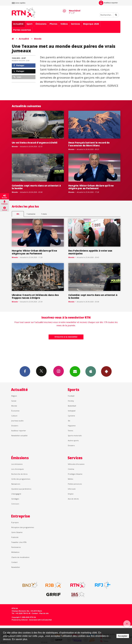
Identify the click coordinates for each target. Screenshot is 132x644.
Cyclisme (71, 416)
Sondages (15, 499)
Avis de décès (73, 499)
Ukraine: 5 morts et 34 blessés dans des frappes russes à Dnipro (35, 296)
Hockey (71, 401)
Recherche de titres (19, 474)
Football (71, 396)
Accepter (123, 636)
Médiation (15, 552)
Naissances (16, 484)
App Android (106, 371)
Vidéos (64, 24)
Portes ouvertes (22, 30)
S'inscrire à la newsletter (66, 337)
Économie (15, 411)
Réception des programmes (23, 527)
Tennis (70, 431)
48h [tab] (18, 214)
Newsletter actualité (19, 436)
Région (14, 396)
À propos (15, 522)
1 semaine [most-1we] (31, 214)
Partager (19, 65)
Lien (17, 77)
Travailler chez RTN (19, 542)
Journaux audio (17, 421)
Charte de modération (20, 557)
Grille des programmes (21, 479)
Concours (15, 504)
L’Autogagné (16, 494)
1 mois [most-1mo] (44, 214)
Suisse (14, 401)
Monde (38, 39)
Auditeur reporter (19, 431)
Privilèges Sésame (75, 474)
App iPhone (91, 371)
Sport (29, 24)
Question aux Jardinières (21, 489)
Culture (14, 416)
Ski (69, 421)
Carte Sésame (17, 532)
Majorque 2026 (91, 24)
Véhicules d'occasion (76, 464)
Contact (14, 562)
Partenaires (16, 547)
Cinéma (71, 469)
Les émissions (17, 464)
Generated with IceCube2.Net (40, 620)
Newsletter (16, 567)
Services (75, 24)
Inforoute (72, 489)
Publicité (15, 537)
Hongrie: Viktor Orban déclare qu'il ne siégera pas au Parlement (91, 187)
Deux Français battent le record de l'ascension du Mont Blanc (89, 144)
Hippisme (72, 426)
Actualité (18, 24)
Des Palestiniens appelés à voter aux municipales (90, 252)
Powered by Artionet (20, 620)
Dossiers (15, 426)
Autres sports (73, 440)
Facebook (25, 371)
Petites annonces (75, 484)
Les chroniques (17, 469)
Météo (71, 479)
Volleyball (72, 411)
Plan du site (44, 613)
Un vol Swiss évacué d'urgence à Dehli (35, 143)
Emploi (71, 494)
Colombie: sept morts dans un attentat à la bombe (36, 187)
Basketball (72, 406)
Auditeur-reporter (108, 3)
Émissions (41, 24)
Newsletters (75, 371)
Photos (53, 24)
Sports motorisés (75, 436)
